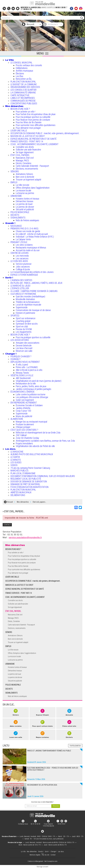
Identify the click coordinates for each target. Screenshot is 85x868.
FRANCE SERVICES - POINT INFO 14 (27, 141)
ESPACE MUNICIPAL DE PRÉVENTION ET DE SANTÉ (33, 139)
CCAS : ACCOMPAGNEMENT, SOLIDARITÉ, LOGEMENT (34, 144)
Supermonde (22, 307)
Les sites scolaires (24, 245)
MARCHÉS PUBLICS (19, 471)
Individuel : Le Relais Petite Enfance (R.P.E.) (35, 237)
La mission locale (23, 190)
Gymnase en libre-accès (27, 324)
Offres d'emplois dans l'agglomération (33, 188)
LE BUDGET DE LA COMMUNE (24, 84)
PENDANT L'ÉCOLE (19, 242)
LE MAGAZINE (17, 452)
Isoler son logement (25, 400)
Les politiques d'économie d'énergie (32, 397)
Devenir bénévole (24, 346)
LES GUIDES (16, 462)
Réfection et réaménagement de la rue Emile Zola (38, 433)
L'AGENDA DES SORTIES (21, 280)
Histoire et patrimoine (25, 313)
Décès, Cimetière (24, 163)
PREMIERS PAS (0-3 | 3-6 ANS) (24, 228)
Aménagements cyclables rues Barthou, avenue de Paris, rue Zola (45, 441)
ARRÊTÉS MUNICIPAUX (21, 492)
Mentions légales (35, 854)
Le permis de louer (24, 204)
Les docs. (11, 449)
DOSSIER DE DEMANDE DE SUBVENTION (29, 481)
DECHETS (15, 215)
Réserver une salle (24, 351)
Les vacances (22, 258)
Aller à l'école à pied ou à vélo (29, 370)
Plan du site (45, 854)
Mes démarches (14, 106)
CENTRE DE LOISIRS (20, 253)
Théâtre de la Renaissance (28, 302)
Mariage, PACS (22, 160)
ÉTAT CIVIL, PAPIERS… (20, 155)
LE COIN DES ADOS (19, 261)
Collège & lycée (23, 269)
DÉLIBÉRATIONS (18, 495)
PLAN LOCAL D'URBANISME (23, 473)
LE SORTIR (15, 457)
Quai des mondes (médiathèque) (30, 296)
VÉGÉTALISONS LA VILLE (22, 375)
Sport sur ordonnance (26, 318)
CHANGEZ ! (16, 359)
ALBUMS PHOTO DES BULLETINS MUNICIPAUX (32, 454)
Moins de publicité (24, 416)
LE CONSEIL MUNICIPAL (21, 63)
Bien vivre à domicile (25, 177)
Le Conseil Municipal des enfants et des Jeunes (32, 272)
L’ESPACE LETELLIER (20, 288)
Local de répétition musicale (28, 305)
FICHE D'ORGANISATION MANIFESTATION (30, 487)
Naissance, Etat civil (25, 158)
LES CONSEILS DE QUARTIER (23, 90)
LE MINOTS (16, 460)
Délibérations (22, 68)
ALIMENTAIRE (17, 419)
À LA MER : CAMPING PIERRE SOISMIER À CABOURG (34, 291)
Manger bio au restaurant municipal (31, 422)
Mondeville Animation (25, 299)
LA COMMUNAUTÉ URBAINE (23, 93)
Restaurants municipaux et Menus (31, 248)
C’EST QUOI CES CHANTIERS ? (24, 430)
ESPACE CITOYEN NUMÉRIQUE (24, 275)
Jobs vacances (23, 267)
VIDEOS (14, 465)
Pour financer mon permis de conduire (33, 120)
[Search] (41, 18)
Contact (53, 854)
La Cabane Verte (23, 239)
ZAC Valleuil (21, 435)
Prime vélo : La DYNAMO (27, 367)
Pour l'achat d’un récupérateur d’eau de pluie (36, 114)
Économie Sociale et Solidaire (29, 405)
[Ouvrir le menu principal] (42, 54)
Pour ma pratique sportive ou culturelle (33, 117)
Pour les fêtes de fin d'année (29, 122)
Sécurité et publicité (25, 209)
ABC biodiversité (23, 378)
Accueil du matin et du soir (28, 250)
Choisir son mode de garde (28, 231)
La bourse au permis (25, 193)
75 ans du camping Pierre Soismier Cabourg (30, 468)
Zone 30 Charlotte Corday (27, 438)
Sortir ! (9, 278)
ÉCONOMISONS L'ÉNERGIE (22, 392)
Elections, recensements (27, 169)
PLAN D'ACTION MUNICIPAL (23, 82)
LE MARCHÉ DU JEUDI (20, 286)
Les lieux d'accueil (24, 348)
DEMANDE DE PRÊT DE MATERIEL (25, 484)
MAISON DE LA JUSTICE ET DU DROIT (28, 136)
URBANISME (16, 196)
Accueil (10, 502)
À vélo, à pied (22, 365)
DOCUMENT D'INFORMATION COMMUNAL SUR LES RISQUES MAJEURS (43, 476)
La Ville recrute (22, 185)
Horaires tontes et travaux (27, 199)
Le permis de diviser (25, 207)
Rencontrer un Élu (24, 79)
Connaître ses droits (25, 147)
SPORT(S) (15, 316)
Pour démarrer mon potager (28, 128)
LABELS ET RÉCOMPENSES (23, 98)
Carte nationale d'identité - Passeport (32, 166)
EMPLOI (14, 182)
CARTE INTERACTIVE (20, 95)
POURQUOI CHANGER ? (21, 356)
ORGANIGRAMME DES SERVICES (25, 87)
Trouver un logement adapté (28, 180)
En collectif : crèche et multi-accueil (32, 234)
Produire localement (25, 424)
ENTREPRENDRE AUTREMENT (24, 403)
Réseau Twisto (22, 373)
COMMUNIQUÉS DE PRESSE (23, 101)
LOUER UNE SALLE (19, 131)
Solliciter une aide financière (28, 150)
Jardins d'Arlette (23, 408)
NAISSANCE (16, 226)
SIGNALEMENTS (18, 218)
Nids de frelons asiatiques (27, 220)
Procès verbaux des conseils (29, 65)
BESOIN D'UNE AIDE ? (20, 109)
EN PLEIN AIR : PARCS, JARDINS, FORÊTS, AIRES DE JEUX (36, 283)
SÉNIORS (15, 171)
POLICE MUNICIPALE (20, 212)
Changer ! (11, 354)
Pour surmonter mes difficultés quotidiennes (36, 125)
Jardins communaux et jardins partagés (33, 389)
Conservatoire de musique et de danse (33, 310)
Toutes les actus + (75, 745)
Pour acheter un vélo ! (26, 112)
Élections (20, 73)
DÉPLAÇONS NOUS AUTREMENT (25, 362)
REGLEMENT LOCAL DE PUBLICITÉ (26, 479)
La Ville (10, 60)
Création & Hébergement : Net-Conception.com (42, 861)
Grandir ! (10, 223)
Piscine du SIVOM (24, 329)
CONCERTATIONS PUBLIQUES (24, 103)
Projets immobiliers (24, 443)
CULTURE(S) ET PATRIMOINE (23, 294)
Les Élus (19, 76)
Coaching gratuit (23, 321)
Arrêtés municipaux (24, 71)
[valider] (56, 806)
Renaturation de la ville (26, 384)
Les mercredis (22, 256)
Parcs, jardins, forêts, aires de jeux (31, 386)
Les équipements (24, 332)
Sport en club (22, 326)
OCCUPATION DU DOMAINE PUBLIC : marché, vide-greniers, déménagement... (45, 133)
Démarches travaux (25, 201)
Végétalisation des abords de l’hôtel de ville (35, 446)
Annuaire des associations (28, 343)
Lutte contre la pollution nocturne (31, 394)
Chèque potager (23, 427)
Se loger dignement (25, 152)
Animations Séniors (24, 174)
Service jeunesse (24, 264)
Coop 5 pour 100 (23, 411)
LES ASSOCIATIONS (20, 340)
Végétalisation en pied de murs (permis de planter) (39, 381)
